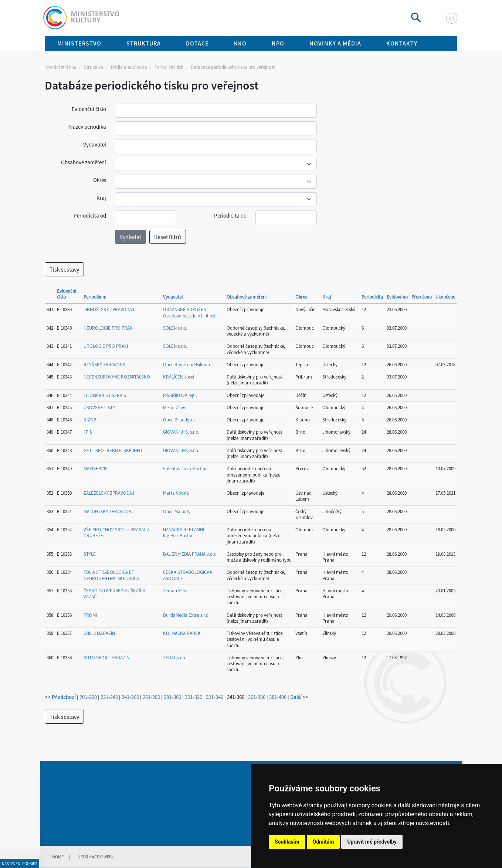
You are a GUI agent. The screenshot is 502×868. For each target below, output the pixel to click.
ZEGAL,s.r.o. (175, 658)
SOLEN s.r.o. (175, 328)
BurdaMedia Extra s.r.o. (186, 615)
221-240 (109, 697)
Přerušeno (422, 297)
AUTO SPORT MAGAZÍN (106, 658)
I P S (88, 432)
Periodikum (95, 297)
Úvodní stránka (61, 67)
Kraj (101, 198)
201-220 (88, 697)
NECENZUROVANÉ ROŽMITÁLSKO (117, 377)
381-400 (278, 697)
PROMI (90, 615)
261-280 (151, 697)
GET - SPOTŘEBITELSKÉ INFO (113, 450)
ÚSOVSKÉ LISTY (99, 408)
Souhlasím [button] (287, 842)
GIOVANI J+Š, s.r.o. (181, 432)
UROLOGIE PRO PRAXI (106, 346)
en (452, 18)
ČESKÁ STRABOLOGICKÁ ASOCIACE (188, 575)
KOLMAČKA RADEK (182, 633)
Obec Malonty (177, 512)
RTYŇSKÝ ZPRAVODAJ (106, 365)
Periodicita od (90, 216)
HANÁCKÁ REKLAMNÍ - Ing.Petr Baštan (185, 533)
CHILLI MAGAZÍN (99, 633)
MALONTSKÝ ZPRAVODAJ (108, 512)
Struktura (94, 67)
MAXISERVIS (96, 469)
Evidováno (397, 297)
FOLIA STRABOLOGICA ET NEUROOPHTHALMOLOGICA (111, 575)
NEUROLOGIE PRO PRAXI (108, 328)
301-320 (194, 697)
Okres (100, 180)
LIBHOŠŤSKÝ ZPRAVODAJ (109, 309)
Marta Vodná (176, 493)
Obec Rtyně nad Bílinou (186, 365)
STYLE (90, 554)
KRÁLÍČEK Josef (179, 377)
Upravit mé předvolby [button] (372, 842)
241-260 (130, 697)
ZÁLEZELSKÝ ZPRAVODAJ (109, 493)
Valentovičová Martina (185, 469)
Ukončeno (445, 297)
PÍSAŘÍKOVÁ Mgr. (180, 395)
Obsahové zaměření (84, 162)
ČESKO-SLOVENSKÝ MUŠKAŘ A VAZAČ (114, 594)
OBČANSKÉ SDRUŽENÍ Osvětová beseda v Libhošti (190, 312)
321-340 (215, 697)
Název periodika (88, 127)
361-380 (257, 697)
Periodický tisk (169, 67)
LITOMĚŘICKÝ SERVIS (105, 395)
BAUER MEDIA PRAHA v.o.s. (190, 554)
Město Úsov (174, 408)
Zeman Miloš (176, 591)
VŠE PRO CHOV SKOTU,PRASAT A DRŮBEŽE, (117, 533)
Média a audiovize (129, 67)
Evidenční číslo (89, 109)
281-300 (172, 697)
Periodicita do (230, 216)
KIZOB (90, 420)
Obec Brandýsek (179, 420)
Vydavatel (95, 144)
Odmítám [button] (323, 842)
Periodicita (372, 297)
